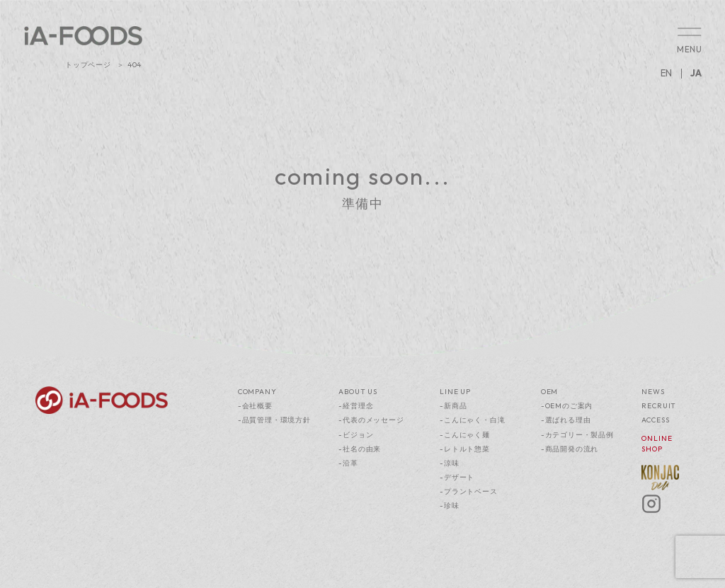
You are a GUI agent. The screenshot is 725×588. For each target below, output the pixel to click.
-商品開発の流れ (570, 449)
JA (696, 73)
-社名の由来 (360, 449)
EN (666, 73)
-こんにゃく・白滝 (472, 420)
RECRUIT (659, 406)
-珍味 (449, 506)
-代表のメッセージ (371, 420)
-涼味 (449, 463)
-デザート (457, 477)
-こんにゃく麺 (465, 435)
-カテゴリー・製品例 (577, 435)
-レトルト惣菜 (465, 449)
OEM (549, 392)
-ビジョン (356, 435)
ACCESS (655, 420)
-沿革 (348, 463)
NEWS (653, 392)
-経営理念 (356, 406)
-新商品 (453, 406)
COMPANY (257, 392)
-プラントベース (468, 491)
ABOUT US (358, 392)
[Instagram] (651, 511)
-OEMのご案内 (567, 406)
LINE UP (455, 392)
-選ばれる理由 (566, 420)
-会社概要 (255, 406)
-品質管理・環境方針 (274, 420)
